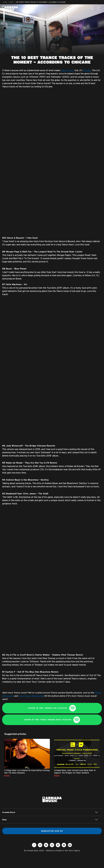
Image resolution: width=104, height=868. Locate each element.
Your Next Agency (72, 851)
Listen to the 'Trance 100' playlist (52, 708)
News (11, 2)
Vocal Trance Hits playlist (31, 696)
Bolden (59, 851)
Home (5, 2)
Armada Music (10, 8)
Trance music (67, 70)
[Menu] (99, 8)
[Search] (92, 8)
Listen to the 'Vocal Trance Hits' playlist (52, 720)
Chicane (87, 70)
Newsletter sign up (52, 831)
